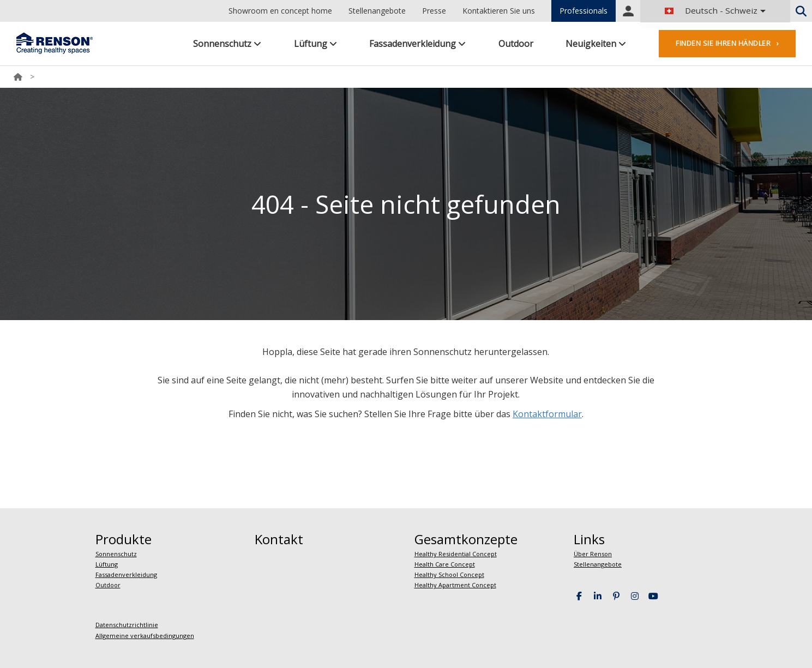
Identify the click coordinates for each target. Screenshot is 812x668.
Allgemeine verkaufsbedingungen (145, 636)
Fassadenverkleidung (417, 44)
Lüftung (315, 44)
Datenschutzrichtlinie (127, 625)
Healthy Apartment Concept (455, 585)
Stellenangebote (377, 11)
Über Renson (593, 554)
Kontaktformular (547, 414)
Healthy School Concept (449, 574)
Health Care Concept (445, 564)
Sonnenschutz (227, 44)
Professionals (584, 11)
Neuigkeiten (596, 44)
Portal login (628, 11)
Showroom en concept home (280, 11)
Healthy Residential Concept (456, 554)
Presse (434, 11)
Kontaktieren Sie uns (499, 11)
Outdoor (516, 44)
